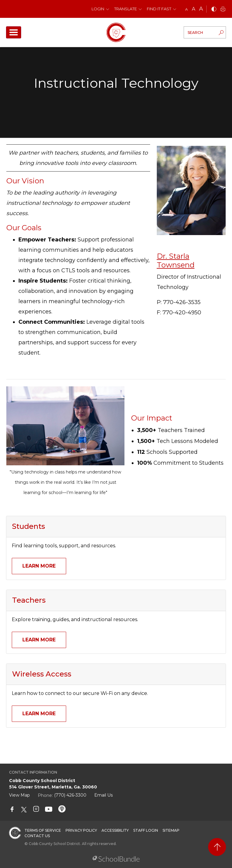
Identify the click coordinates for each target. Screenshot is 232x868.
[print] (223, 10)
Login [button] (98, 9)
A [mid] (193, 9)
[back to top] (217, 847)
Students (29, 526)
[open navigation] (14, 32)
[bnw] (214, 10)
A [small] (187, 9)
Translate (126, 9)
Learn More (39, 566)
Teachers (29, 600)
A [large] (201, 9)
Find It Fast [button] (159, 9)
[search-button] (221, 33)
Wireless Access (42, 674)
